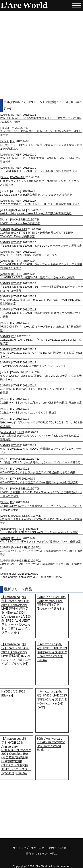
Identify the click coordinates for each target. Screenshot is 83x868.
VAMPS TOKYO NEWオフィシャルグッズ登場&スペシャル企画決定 (40, 542)
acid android (8, 432)
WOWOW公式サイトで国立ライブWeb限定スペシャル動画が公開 (39, 482)
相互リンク (38, 848)
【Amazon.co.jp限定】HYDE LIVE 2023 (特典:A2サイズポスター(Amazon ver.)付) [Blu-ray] (52, 652)
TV (12, 128)
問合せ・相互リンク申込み (42, 854)
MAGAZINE (18, 177)
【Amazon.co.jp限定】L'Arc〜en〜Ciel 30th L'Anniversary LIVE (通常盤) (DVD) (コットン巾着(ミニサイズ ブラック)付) (16, 654)
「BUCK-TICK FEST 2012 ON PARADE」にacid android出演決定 (39, 532)
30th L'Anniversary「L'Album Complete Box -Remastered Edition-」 (51, 744)
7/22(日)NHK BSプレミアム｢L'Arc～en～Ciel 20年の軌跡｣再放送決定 (41, 403)
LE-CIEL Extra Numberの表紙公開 (20, 223)
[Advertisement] (41, 55)
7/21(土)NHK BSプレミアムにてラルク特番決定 (28, 413)
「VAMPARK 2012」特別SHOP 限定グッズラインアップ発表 (37, 277)
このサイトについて (58, 848)
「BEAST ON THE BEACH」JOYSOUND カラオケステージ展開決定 (41, 246)
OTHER (17, 115)
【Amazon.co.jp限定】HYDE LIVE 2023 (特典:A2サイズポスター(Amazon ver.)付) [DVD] (52, 699)
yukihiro (5, 210)
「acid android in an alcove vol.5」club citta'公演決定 (31, 577)
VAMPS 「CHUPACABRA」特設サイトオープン (29, 255)
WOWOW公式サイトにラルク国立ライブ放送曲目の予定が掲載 (38, 472)
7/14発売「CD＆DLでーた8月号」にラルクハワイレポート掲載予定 (40, 462)
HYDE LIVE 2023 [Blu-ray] (15, 693)
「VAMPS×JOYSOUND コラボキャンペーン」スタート (33, 366)
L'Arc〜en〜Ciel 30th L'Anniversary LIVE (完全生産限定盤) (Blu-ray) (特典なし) (51, 603)
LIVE (20, 432)
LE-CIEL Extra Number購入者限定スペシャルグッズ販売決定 (36, 195)
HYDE (4, 128)
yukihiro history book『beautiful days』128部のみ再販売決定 (36, 213)
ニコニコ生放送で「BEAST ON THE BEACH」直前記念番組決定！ (40, 204)
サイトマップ (21, 848)
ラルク (5, 141)
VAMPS (5, 115)
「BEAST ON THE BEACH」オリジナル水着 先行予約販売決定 (39, 171)
